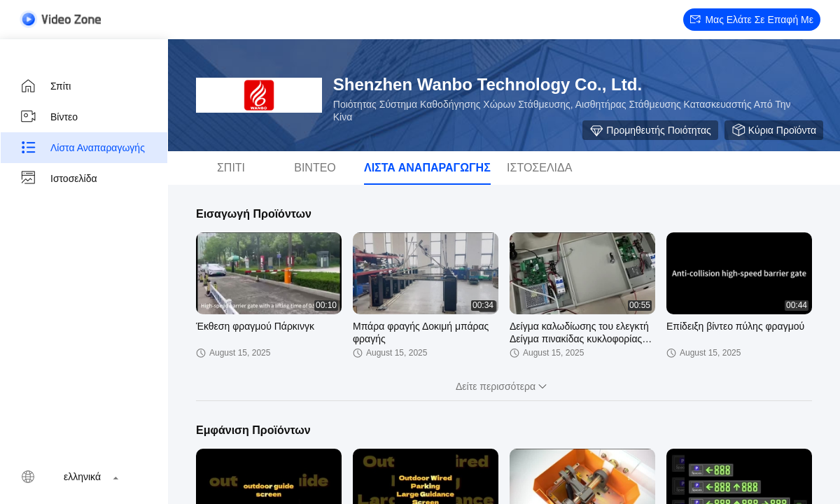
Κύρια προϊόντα (774, 130)
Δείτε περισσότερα (504, 386)
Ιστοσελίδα (58, 178)
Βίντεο (49, 117)
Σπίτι (45, 86)
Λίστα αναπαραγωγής (82, 148)
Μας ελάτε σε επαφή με (752, 20)
